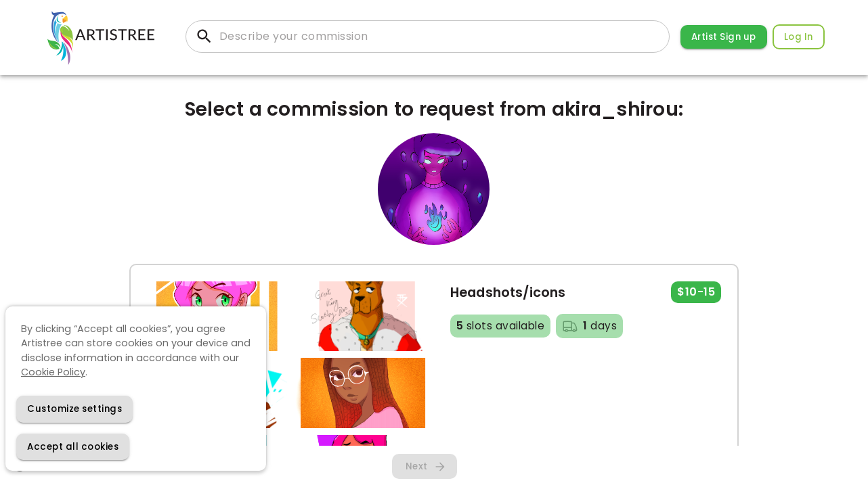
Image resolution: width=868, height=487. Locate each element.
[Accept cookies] (73, 447)
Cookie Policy (53, 372)
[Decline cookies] (74, 409)
